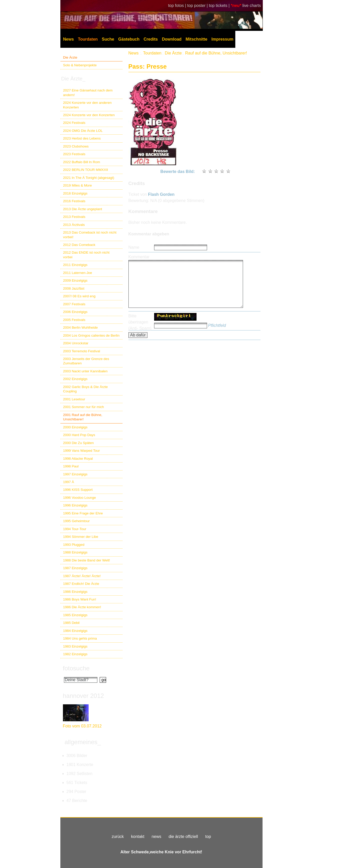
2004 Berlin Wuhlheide (81, 327)
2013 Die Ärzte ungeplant (83, 209)
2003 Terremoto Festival (82, 351)
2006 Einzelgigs (75, 312)
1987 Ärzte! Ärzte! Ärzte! (82, 576)
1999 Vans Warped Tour (82, 451)
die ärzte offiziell (183, 837)
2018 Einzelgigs (75, 193)
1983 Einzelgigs (75, 646)
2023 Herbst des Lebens (82, 138)
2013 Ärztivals (74, 225)
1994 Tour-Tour (75, 529)
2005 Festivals (74, 320)
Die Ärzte (70, 57)
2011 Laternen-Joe (78, 273)
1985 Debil (71, 623)
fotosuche (76, 668)
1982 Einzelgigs (75, 654)
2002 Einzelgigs (75, 379)
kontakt (138, 837)
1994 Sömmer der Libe (81, 537)
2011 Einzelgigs (75, 265)
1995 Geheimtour (77, 521)
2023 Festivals (74, 154)
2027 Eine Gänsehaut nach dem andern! (88, 93)
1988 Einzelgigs (75, 552)
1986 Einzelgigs (75, 592)
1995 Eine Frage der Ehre (83, 513)
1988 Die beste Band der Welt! (87, 560)
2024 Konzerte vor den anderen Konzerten (87, 105)
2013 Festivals (74, 217)
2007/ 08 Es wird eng (79, 296)
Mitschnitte (197, 39)
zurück (118, 837)
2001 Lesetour (74, 399)
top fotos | (178, 6)
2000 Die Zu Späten (79, 443)
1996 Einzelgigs (75, 505)
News (69, 39)
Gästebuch (129, 39)
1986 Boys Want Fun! (80, 599)
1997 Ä (69, 482)
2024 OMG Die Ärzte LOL (83, 131)
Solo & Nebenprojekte (80, 65)
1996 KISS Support (78, 490)
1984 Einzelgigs (75, 631)
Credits (151, 39)
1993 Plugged (74, 545)
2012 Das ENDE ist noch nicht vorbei (86, 255)
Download (172, 39)
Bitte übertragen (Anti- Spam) (140, 322)
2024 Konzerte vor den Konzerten (89, 115)
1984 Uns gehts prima (80, 638)
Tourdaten (88, 39)
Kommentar (139, 257)
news (156, 837)
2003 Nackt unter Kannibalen (85, 371)
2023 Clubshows (76, 146)
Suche (108, 39)
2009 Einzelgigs (75, 280)
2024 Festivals (74, 123)
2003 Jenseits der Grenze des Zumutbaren (86, 361)
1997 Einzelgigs (75, 474)
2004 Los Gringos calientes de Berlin (91, 335)
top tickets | (220, 6)
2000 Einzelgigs (75, 427)
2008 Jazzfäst (74, 288)
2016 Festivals (74, 201)
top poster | (198, 6)
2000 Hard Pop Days (79, 435)
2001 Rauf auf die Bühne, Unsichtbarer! (83, 417)
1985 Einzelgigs (75, 615)
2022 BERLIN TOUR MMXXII (86, 170)
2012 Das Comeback (79, 245)
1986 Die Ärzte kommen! (82, 607)
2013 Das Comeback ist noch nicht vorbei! (90, 235)
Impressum (222, 39)
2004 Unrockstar (76, 343)
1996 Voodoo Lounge (80, 498)
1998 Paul (71, 466)
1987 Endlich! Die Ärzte (81, 584)
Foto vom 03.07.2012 (82, 726)
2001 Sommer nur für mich (84, 407)
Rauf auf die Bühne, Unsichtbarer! (216, 53)
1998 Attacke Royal (78, 459)
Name (134, 247)
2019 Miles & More (78, 185)
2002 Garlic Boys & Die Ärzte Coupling (86, 389)
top (208, 837)
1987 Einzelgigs (75, 568)
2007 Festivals (74, 304)
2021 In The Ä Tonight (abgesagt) (89, 178)
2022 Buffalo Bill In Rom (82, 162)
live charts (251, 6)
